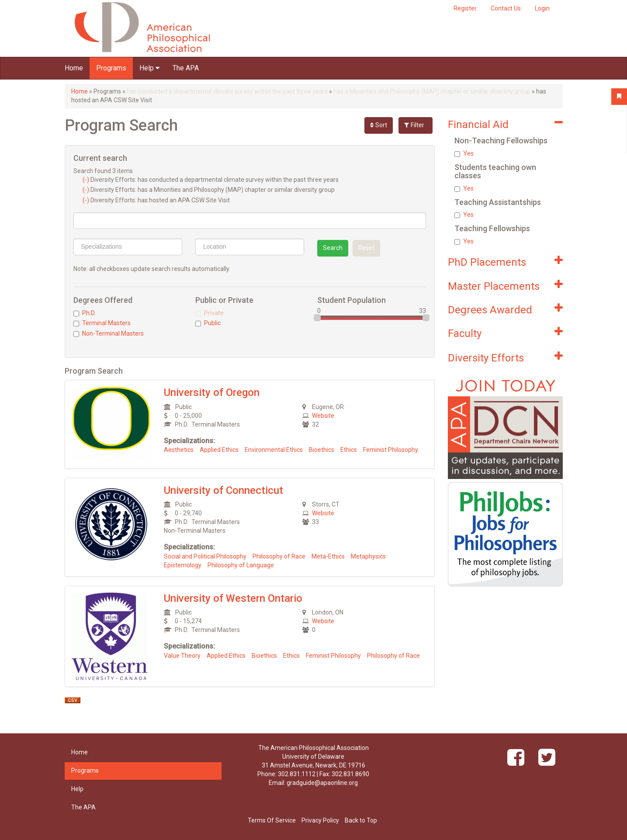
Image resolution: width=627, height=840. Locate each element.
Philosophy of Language (241, 565)
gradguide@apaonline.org (322, 783)
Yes (464, 153)
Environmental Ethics (274, 450)
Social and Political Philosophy (205, 556)
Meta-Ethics (328, 556)
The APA (186, 68)
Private (210, 313)
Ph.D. (85, 313)
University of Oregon (212, 392)
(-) (87, 180)
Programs (111, 68)
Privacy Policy (320, 820)
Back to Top (361, 820)
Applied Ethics (219, 450)
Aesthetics (179, 450)
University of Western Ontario (233, 598)
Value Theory (182, 656)
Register (465, 8)
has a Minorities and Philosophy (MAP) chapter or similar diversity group (432, 91)
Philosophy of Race (279, 556)
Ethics (349, 450)
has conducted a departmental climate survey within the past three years (227, 91)
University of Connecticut (223, 490)
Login (542, 8)
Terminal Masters (102, 323)
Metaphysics (368, 556)
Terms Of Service (272, 820)
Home (74, 68)
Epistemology (183, 565)
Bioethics (322, 450)
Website (323, 416)
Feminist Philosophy (391, 450)
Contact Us (506, 8)
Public (208, 323)
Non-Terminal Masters (109, 333)
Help (149, 68)
